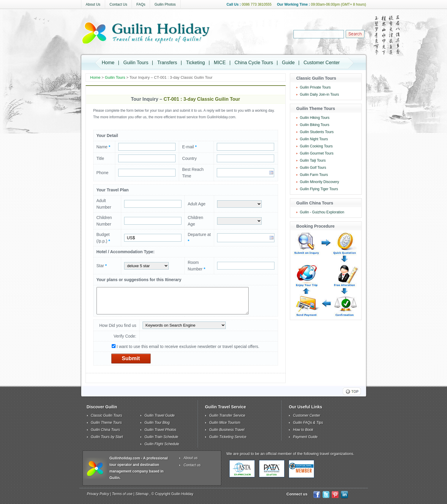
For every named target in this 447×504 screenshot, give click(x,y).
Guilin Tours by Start (107, 437)
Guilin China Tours (105, 430)
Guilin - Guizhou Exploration (322, 212)
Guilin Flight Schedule (162, 444)
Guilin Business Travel (227, 430)
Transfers (167, 63)
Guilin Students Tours (317, 132)
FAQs (141, 4)
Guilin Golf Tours (313, 168)
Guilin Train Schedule (161, 437)
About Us (93, 4)
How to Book (303, 430)
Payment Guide (305, 437)
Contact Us (118, 4)
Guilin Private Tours (315, 87)
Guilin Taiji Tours (313, 160)
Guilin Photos (165, 4)
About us (191, 458)
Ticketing (195, 63)
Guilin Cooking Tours (316, 146)
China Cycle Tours (254, 63)
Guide (288, 63)
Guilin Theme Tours (106, 423)
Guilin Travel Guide (159, 415)
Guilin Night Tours (314, 139)
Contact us (192, 465)
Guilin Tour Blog (157, 423)
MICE (220, 63)
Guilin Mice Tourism (225, 423)
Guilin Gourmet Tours (317, 153)
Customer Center (322, 63)
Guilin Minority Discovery (320, 182)
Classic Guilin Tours (107, 415)
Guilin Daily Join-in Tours (320, 94)
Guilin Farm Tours (314, 175)
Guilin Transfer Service (227, 415)
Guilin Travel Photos (160, 430)
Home (108, 63)
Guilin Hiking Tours (315, 118)
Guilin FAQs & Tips (308, 423)
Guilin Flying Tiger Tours (319, 189)
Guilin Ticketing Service (228, 437)
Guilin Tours (136, 63)
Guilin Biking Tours (315, 125)
